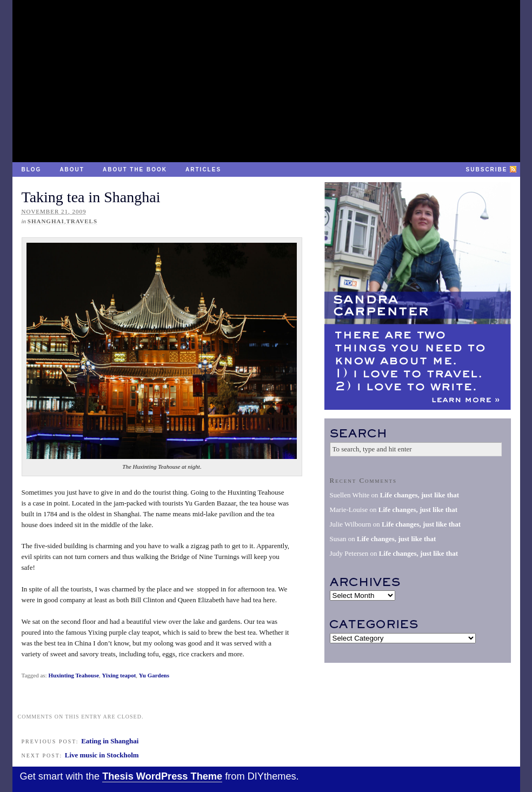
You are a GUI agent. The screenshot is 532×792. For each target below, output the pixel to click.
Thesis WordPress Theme (162, 776)
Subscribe (487, 169)
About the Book (135, 169)
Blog (32, 169)
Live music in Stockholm (102, 755)
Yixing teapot (119, 675)
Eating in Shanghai (110, 741)
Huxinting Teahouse (74, 675)
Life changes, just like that (420, 495)
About (72, 169)
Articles (203, 169)
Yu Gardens (154, 675)
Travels (82, 221)
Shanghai (46, 221)
